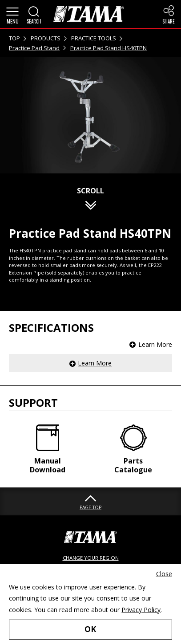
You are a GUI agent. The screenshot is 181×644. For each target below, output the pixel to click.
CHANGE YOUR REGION (91, 558)
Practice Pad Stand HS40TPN (109, 48)
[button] (12, 14)
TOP (14, 38)
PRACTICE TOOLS (94, 38)
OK (90, 629)
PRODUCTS (46, 38)
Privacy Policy (141, 610)
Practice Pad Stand (34, 48)
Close (164, 574)
